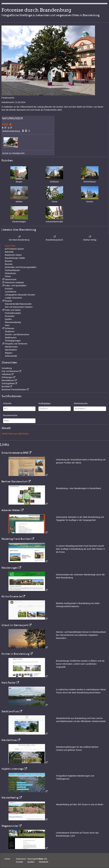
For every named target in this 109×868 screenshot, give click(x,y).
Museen (8, 301)
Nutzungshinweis (35, 859)
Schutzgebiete (8, 383)
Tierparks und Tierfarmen (16, 344)
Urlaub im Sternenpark (15, 625)
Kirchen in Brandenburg (15, 654)
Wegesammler (10, 826)
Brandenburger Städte (15, 258)
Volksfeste (6, 374)
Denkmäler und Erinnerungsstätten (21, 267)
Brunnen (9, 264)
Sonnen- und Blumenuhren (17, 334)
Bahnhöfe (9, 252)
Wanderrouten (11, 347)
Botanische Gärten (13, 255)
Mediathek (44, 862)
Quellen (8, 319)
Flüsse (8, 276)
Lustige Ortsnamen (13, 298)
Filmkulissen (10, 273)
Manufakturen (8, 380)
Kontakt (19, 862)
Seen (7, 325)
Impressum (21, 859)
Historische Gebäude (14, 282)
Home (7, 859)
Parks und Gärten (13, 310)
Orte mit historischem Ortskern (19, 307)
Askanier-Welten (11, 510)
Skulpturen (10, 331)
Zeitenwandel (11, 356)
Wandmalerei (11, 350)
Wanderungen (10, 568)
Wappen (9, 353)
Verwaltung (7, 368)
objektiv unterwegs (12, 769)
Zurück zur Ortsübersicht (13, 153)
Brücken (9, 261)
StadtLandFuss (10, 711)
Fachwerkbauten (12, 270)
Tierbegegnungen (13, 341)
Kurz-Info (43, 859)
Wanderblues (9, 740)
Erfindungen (7, 377)
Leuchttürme (11, 292)
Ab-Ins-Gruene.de (12, 596)
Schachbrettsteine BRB (15, 453)
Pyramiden (10, 316)
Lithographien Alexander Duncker (20, 295)
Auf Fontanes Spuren (14, 249)
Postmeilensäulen (13, 313)
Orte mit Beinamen (10, 371)
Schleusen (9, 328)
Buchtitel (6, 387)
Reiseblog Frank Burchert (16, 539)
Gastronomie (11, 279)
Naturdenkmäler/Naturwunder (18, 304)
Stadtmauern (11, 338)
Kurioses (9, 289)
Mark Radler (9, 683)
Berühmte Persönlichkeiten (14, 390)
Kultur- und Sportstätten (15, 286)
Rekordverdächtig (13, 322)
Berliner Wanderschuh (14, 481)
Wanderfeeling (10, 798)
